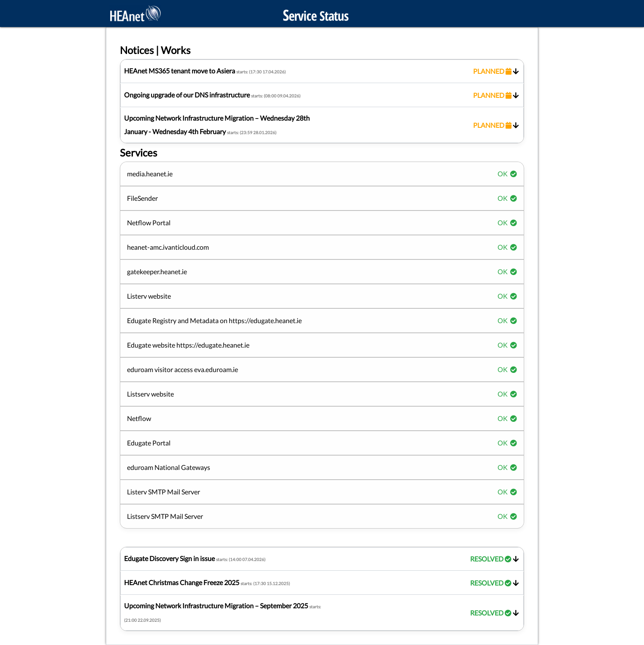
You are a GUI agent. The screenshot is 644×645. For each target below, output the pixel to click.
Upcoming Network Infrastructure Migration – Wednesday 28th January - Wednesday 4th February (322, 125)
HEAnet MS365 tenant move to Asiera (322, 71)
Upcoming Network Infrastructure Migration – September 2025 (322, 612)
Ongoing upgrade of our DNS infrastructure (322, 95)
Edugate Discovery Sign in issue (322, 559)
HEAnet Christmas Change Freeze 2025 (322, 583)
